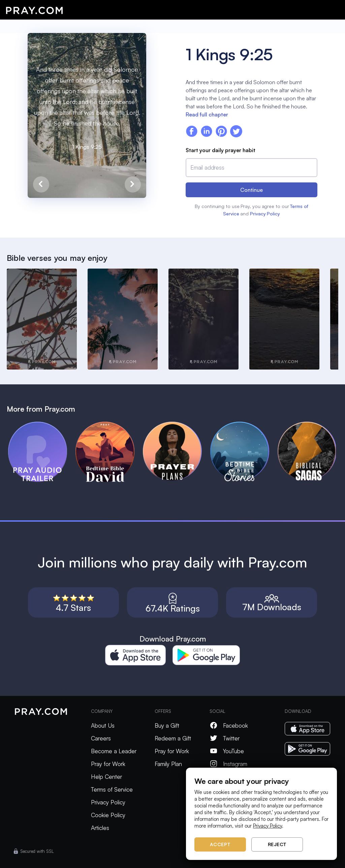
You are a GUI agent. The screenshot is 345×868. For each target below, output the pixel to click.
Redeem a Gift (173, 738)
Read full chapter (207, 114)
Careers (101, 738)
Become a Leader (114, 751)
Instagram (228, 764)
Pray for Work (108, 764)
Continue (252, 190)
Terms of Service (112, 789)
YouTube (227, 751)
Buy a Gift (167, 725)
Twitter (225, 738)
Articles (100, 828)
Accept (220, 844)
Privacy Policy (265, 214)
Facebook (229, 725)
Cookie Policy (108, 815)
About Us (103, 725)
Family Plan (168, 764)
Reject (277, 844)
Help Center (106, 777)
